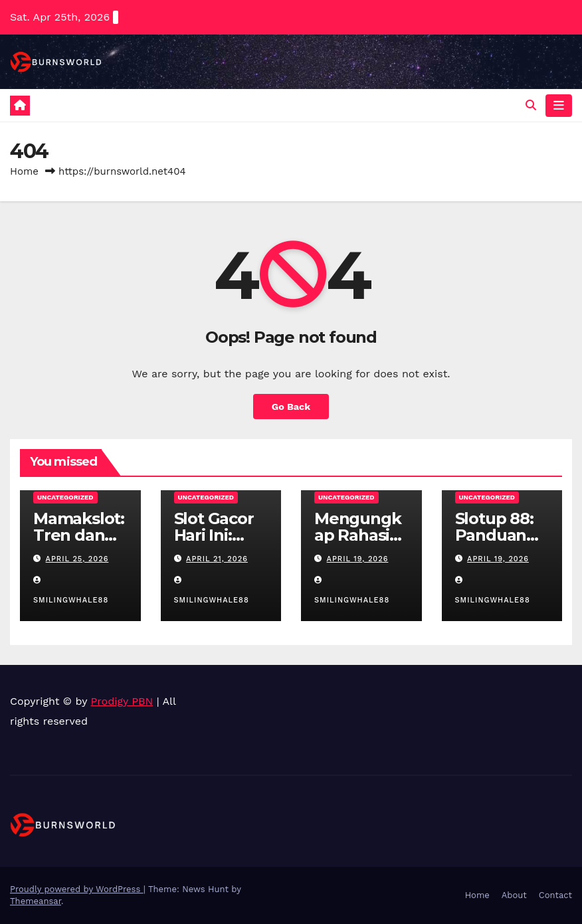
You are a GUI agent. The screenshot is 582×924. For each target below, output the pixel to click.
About (514, 895)
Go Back (291, 407)
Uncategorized (65, 497)
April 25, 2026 (77, 559)
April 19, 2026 (358, 559)
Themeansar (36, 901)
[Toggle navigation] (559, 106)
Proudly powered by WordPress (77, 889)
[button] (531, 105)
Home (24, 171)
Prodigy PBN (122, 701)
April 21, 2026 (217, 559)
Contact (555, 895)
